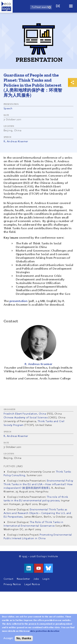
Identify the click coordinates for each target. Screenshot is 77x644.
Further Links (13, 466)
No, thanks (24, 640)
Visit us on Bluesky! (48, 568)
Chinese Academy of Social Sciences (26, 418)
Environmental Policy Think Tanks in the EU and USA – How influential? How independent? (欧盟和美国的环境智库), (38, 484)
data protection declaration (45, 633)
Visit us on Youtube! (39, 568)
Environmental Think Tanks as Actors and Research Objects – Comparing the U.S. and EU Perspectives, (37, 513)
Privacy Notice (12, 584)
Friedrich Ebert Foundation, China (25, 414)
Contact (8, 579)
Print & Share (72, 82)
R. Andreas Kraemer (16, 142)
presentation (18, 301)
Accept (8, 640)
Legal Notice (32, 584)
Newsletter (23, 579)
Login (46, 579)
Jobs (36, 579)
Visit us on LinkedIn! (29, 568)
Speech (8, 109)
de (58, 6)
